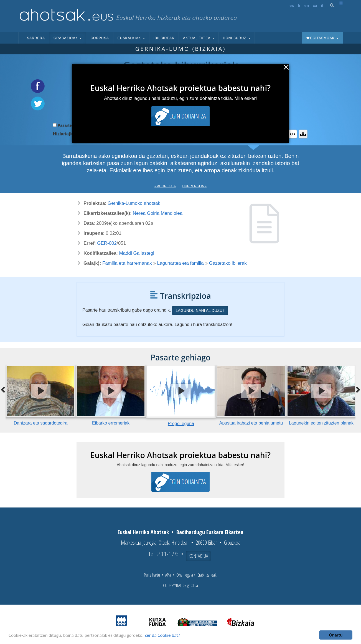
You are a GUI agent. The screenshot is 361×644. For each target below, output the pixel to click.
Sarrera (36, 38)
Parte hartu (152, 575)
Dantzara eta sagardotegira (41, 423)
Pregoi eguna (181, 424)
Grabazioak (68, 38)
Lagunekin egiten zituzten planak (321, 423)
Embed (293, 134)
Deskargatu (303, 134)
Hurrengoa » (195, 186)
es (292, 6)
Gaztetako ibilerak (228, 263)
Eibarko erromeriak (111, 423)
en (307, 6)
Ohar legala (185, 575)
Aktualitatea (199, 38)
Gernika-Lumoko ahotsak (134, 203)
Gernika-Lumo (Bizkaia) (181, 49)
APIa (168, 575)
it (322, 6)
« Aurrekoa (165, 186)
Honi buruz (237, 38)
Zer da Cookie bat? (162, 636)
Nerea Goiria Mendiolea (158, 213)
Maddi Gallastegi (137, 253)
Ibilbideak (164, 38)
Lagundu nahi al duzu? (200, 310)
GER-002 (107, 243)
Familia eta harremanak (127, 263)
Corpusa (100, 38)
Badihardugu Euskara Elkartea (210, 532)
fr (299, 6)
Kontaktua (198, 556)
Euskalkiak (131, 38)
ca (315, 6)
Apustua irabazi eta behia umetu (251, 423)
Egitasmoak (322, 38)
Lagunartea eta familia (180, 263)
